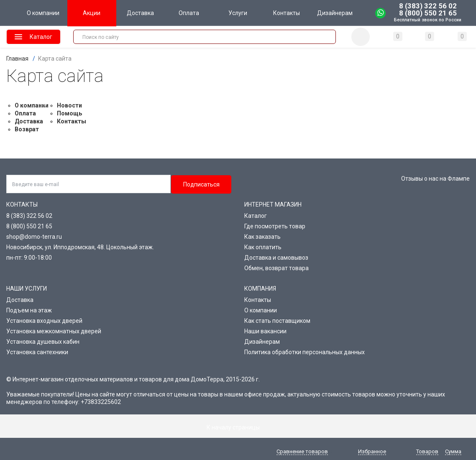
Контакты (72, 121)
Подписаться (201, 184)
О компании (32, 105)
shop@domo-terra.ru (34, 237)
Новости (69, 105)
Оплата (25, 113)
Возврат (27, 129)
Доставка (29, 121)
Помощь (69, 113)
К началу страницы (238, 427)
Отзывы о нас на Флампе (435, 179)
